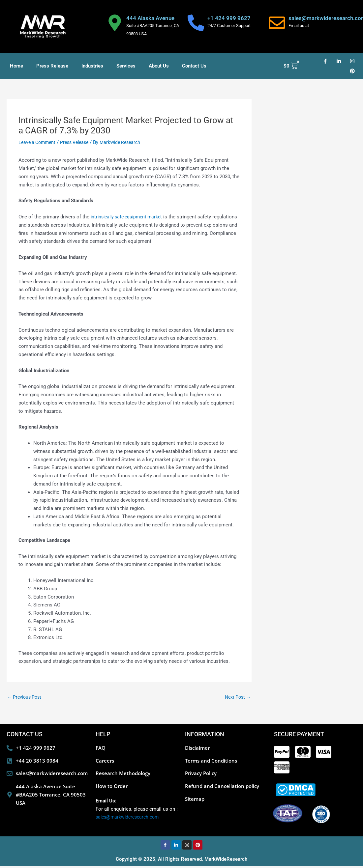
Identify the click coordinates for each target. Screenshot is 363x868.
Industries (92, 66)
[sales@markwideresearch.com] (277, 23)
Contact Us (194, 66)
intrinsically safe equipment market (130, 217)
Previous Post (26, 697)
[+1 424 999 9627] (196, 23)
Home (16, 66)
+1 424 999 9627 (229, 18)
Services (126, 66)
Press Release (52, 66)
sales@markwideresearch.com (130, 819)
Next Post (237, 697)
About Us (159, 66)
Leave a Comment (38, 142)
